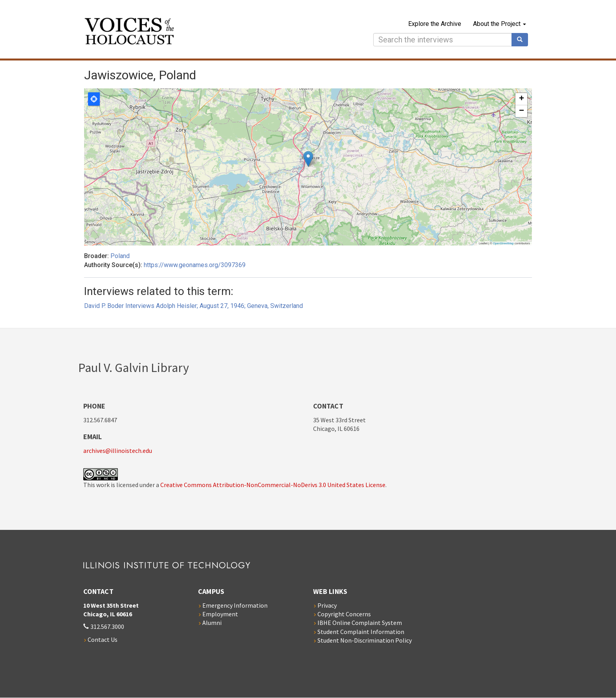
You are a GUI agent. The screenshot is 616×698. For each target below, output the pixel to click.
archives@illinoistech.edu (118, 451)
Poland (120, 256)
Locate (94, 99)
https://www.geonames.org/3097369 (195, 265)
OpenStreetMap (503, 243)
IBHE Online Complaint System (360, 623)
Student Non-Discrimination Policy (365, 640)
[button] (308, 159)
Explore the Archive (435, 24)
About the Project (500, 24)
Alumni (212, 623)
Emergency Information (235, 605)
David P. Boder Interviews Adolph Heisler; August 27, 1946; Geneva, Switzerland (193, 306)
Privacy (327, 605)
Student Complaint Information (361, 632)
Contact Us (103, 639)
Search (522, 40)
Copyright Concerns (344, 614)
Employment (220, 614)
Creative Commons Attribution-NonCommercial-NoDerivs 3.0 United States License (273, 485)
